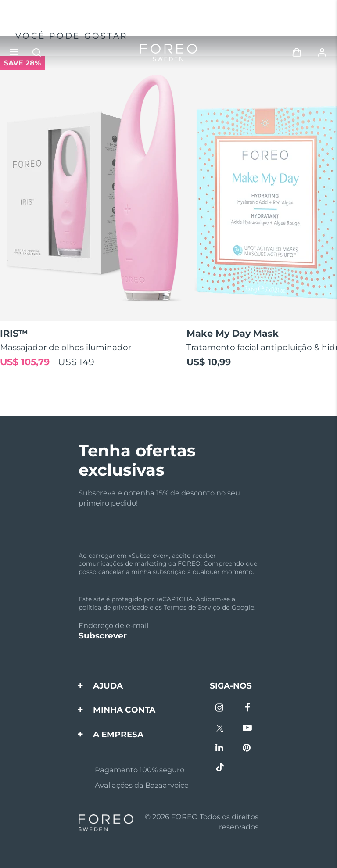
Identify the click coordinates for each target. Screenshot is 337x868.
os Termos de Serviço (188, 607)
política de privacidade (113, 607)
